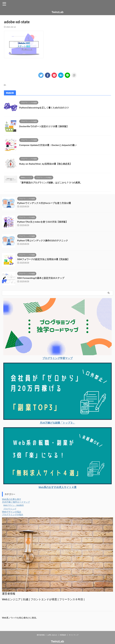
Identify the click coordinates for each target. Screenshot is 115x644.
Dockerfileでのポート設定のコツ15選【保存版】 (45, 126)
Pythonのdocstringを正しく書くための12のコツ (46, 108)
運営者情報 (41, 635)
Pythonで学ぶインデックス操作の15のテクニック (44, 241)
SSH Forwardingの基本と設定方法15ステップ (42, 278)
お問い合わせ (52, 635)
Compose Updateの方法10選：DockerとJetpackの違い (50, 145)
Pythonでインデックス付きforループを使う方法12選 (46, 203)
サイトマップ (74, 635)
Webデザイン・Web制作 (15, 505)
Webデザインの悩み (12, 512)
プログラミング (11, 509)
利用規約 (63, 635)
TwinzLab (58, 12)
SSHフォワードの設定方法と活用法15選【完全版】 (45, 259)
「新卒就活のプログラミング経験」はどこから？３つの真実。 (53, 183)
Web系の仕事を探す (12, 499)
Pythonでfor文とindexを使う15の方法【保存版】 (44, 222)
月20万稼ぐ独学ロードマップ (16, 502)
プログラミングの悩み (13, 514)
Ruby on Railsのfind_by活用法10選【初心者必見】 (47, 164)
